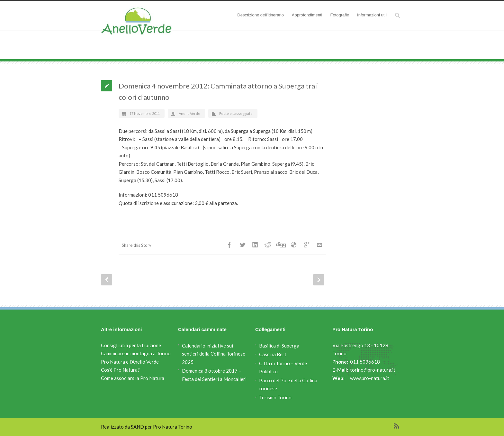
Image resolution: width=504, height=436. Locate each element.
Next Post (319, 280)
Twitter (242, 245)
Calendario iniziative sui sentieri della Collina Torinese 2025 (214, 354)
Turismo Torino (275, 397)
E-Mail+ (319, 245)
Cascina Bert (273, 354)
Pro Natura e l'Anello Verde (130, 362)
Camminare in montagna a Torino (136, 353)
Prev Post (107, 280)
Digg (281, 245)
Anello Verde (146, 55)
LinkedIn (255, 245)
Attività (165, 55)
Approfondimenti (307, 15)
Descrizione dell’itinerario (261, 15)
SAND (137, 427)
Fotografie (340, 15)
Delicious (294, 245)
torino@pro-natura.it (373, 370)
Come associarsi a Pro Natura (133, 378)
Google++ (307, 245)
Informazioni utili (372, 15)
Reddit (268, 245)
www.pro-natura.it (370, 378)
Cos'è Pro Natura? (120, 370)
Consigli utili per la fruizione (131, 345)
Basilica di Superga (279, 346)
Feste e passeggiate (190, 55)
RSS (397, 426)
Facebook (230, 245)
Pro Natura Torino (173, 427)
